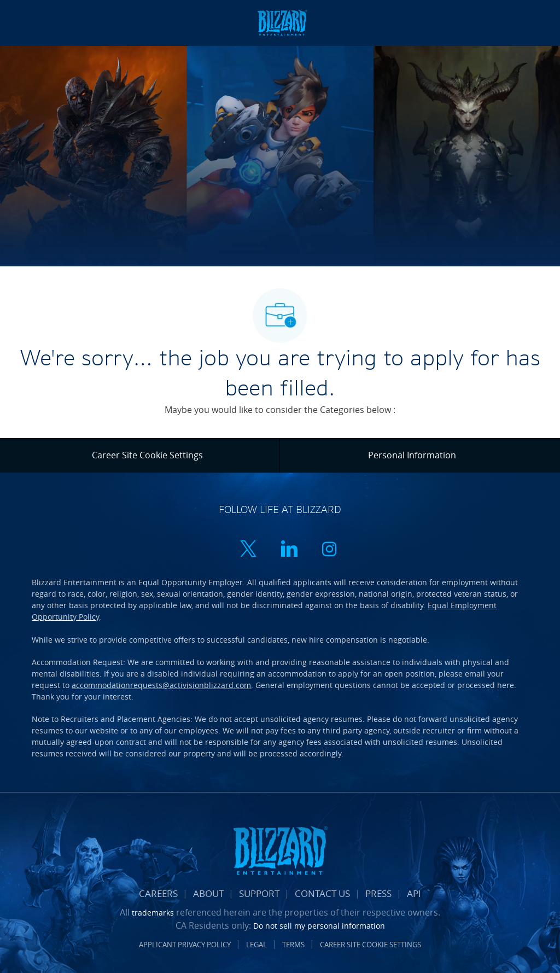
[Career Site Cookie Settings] (147, 455)
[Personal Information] (412, 455)
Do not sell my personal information (319, 926)
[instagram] (329, 550)
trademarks (153, 913)
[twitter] (248, 550)
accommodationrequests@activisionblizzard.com (161, 685)
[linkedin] (289, 550)
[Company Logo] (282, 22)
